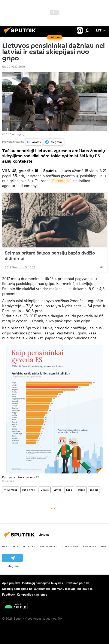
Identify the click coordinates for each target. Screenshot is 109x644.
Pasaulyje (10, 546)
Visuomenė (11, 490)
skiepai (94, 490)
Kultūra (90, 546)
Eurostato (60, 181)
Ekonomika (49, 546)
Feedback (9, 595)
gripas (81, 490)
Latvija (57, 490)
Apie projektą (11, 583)
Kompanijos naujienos (32, 595)
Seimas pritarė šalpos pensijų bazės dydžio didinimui (50, 256)
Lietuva (45, 490)
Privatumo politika (77, 583)
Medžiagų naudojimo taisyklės (43, 583)
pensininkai (29, 490)
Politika (29, 546)
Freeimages (16, 134)
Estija (69, 490)
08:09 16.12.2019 (13, 67)
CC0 (5, 134)
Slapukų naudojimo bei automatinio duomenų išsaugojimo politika (47, 589)
